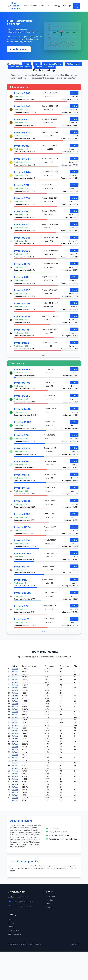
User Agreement (14, 934)
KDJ (37, 64)
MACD (27, 64)
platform (50, 907)
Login (69, 6)
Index (35, 6)
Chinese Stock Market (45, 67)
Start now (76, 6)
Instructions (51, 897)
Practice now (19, 49)
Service (11, 927)
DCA (65, 6)
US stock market (73, 64)
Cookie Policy (75, 944)
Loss (49, 6)
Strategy (57, 6)
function (50, 900)
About (10, 920)
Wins (42, 6)
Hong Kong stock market (20, 67)
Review (74, 93)
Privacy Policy (13, 930)
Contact (11, 923)
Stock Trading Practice (16, 6)
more (44, 355)
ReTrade (15, 669)
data (48, 904)
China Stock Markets (53, 64)
